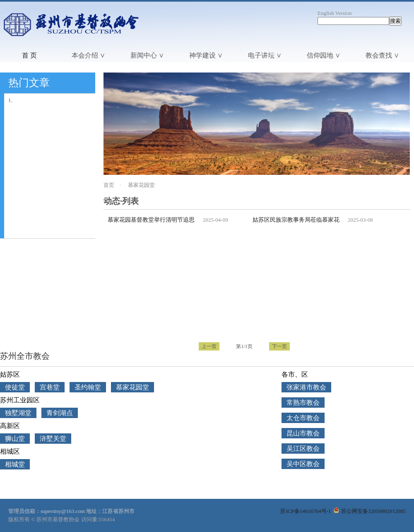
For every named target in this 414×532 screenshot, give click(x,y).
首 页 (29, 55)
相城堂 (15, 464)
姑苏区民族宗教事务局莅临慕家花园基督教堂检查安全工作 (328, 220)
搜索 (395, 21)
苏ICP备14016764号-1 (306, 511)
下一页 (279, 346)
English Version (335, 13)
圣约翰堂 (88, 387)
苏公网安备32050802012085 (370, 511)
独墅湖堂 (18, 413)
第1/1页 (244, 346)
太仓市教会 (303, 418)
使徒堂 (15, 387)
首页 (109, 185)
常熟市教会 (303, 403)
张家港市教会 (306, 387)
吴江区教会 (303, 449)
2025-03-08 (360, 220)
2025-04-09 (215, 220)
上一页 (209, 346)
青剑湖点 (60, 413)
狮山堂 (15, 439)
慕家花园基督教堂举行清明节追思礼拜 (157, 220)
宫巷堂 (50, 387)
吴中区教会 (303, 464)
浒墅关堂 (53, 439)
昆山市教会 (303, 433)
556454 (107, 519)
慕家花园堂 (141, 185)
